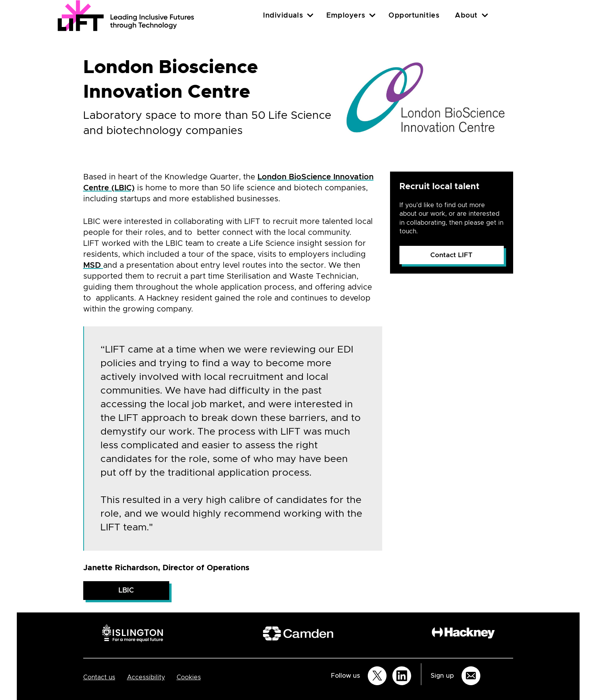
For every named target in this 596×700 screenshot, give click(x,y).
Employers (346, 16)
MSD (93, 265)
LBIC (126, 591)
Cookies (189, 677)
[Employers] (372, 15)
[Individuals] (310, 15)
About (466, 16)
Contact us (99, 677)
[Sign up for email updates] (471, 676)
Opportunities (414, 16)
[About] (485, 15)
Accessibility (146, 677)
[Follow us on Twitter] (377, 676)
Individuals (283, 16)
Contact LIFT (451, 255)
